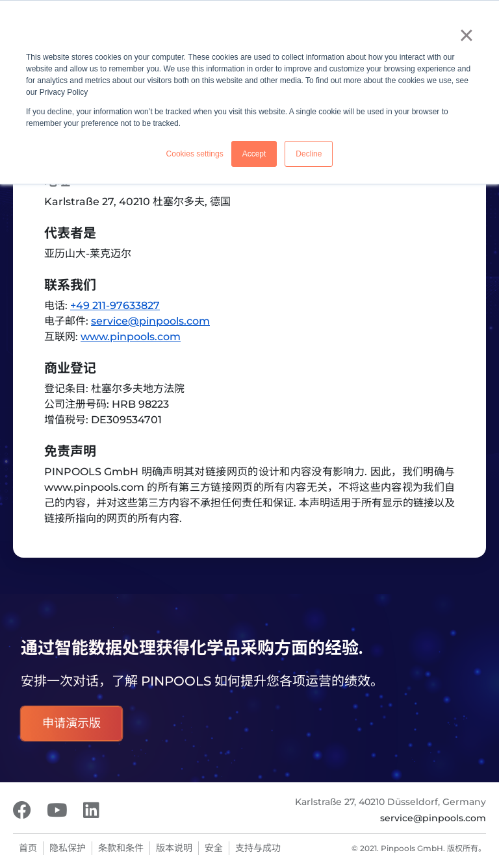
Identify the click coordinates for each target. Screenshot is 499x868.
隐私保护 (68, 848)
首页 (28, 848)
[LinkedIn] (91, 810)
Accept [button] (254, 154)
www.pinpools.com (131, 337)
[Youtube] (57, 810)
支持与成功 (258, 848)
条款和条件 (121, 848)
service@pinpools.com (150, 321)
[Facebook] (22, 810)
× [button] (466, 35)
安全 (214, 848)
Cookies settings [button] (195, 154)
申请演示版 (71, 723)
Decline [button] (309, 154)
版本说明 (174, 848)
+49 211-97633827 (115, 305)
